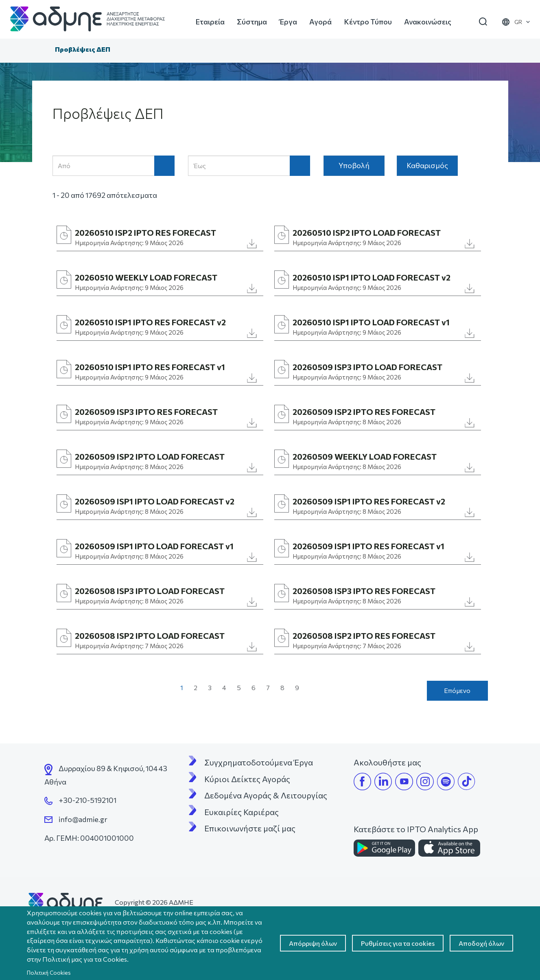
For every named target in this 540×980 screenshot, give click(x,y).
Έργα (288, 22)
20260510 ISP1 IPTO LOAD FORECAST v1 (371, 322)
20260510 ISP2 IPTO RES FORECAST (145, 232)
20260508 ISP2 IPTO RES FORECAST (364, 636)
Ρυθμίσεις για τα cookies (398, 943)
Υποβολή (354, 165)
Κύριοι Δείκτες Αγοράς (247, 779)
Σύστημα (252, 22)
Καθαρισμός (427, 165)
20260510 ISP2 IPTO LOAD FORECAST (367, 232)
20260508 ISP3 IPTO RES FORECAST (364, 591)
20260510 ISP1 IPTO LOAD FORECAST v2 (372, 277)
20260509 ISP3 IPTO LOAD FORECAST (367, 367)
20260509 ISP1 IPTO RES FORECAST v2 (369, 501)
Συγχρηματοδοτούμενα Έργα (259, 762)
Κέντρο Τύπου (368, 22)
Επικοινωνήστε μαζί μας (250, 828)
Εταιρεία (210, 22)
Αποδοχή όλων (481, 943)
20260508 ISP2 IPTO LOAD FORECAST (150, 636)
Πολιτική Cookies (49, 972)
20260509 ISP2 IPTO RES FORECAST (364, 412)
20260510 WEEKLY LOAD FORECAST (146, 277)
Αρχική (42, 50)
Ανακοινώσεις (428, 22)
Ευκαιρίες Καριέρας (242, 812)
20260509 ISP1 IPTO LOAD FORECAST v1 (154, 546)
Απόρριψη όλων (313, 943)
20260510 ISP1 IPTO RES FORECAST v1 (150, 367)
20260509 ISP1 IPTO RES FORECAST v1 (368, 546)
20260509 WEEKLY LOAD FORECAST (365, 456)
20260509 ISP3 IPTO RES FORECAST (146, 412)
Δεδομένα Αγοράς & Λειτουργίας (266, 795)
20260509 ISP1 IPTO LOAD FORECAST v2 (155, 501)
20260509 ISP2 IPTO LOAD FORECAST (150, 456)
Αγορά (320, 22)
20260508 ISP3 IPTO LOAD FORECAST (150, 591)
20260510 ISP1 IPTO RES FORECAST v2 (150, 322)
